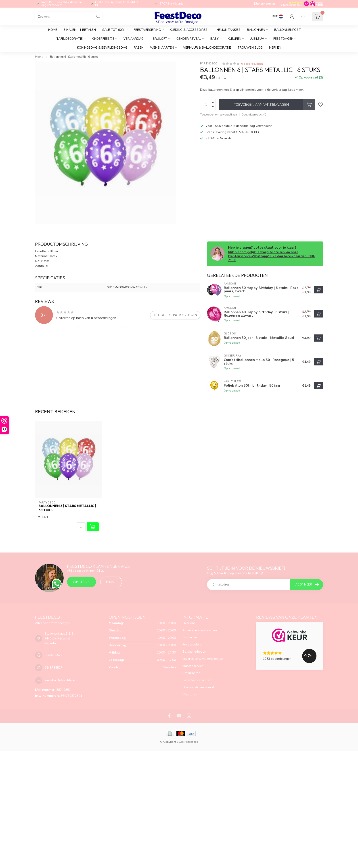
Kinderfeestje (103, 39)
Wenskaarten (162, 48)
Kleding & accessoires (189, 30)
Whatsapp (82, 582)
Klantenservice (265, 4)
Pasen (139, 48)
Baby (215, 39)
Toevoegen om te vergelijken (219, 114)
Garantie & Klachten (197, 680)
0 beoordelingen (252, 64)
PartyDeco (209, 64)
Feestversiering (147, 30)
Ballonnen (256, 30)
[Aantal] (81, 527)
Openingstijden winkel (198, 687)
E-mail (111, 582)
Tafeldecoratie (69, 39)
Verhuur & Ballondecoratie (207, 48)
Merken (275, 48)
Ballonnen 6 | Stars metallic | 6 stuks (74, 57)
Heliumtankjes (229, 30)
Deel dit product (254, 114)
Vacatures (190, 694)
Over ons (189, 623)
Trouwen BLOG (250, 48)
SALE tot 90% (113, 30)
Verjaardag (134, 39)
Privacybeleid (192, 644)
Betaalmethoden (194, 652)
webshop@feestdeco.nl (61, 680)
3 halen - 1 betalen (80, 30)
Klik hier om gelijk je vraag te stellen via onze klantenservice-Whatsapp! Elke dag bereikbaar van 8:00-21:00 (272, 256)
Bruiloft (160, 39)
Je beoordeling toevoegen (175, 315)
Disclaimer (190, 637)
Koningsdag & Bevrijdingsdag (102, 48)
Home (53, 30)
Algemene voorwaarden (200, 630)
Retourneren (191, 673)
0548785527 (53, 655)
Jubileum (257, 39)
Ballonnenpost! (288, 30)
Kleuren (234, 39)
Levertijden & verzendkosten (203, 659)
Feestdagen (283, 39)
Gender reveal (189, 39)
